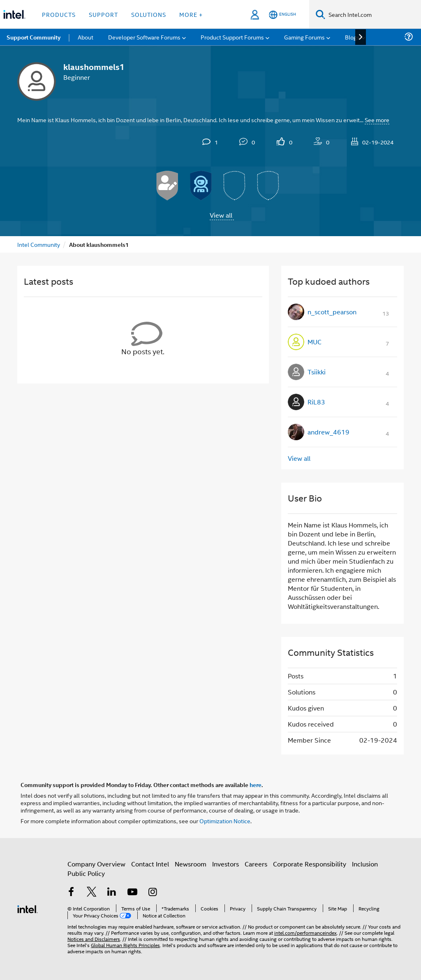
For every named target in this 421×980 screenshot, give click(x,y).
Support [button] (103, 14)
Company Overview (96, 864)
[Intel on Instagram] (153, 893)
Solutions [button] (149, 14)
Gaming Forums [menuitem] (304, 37)
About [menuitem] (86, 37)
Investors (226, 864)
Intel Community (39, 244)
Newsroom (191, 864)
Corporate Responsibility (310, 864)
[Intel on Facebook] (71, 893)
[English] (282, 15)
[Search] (320, 14)
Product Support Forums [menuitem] (232, 37)
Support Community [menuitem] (34, 37)
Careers (256, 864)
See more (377, 120)
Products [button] (59, 14)
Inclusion (365, 864)
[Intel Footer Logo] (28, 908)
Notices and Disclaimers (94, 939)
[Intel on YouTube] (132, 893)
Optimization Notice (225, 821)
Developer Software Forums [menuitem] (144, 37)
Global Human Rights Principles (125, 945)
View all (221, 215)
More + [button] (191, 14)
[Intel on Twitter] (92, 893)
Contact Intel (150, 864)
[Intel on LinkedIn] (112, 893)
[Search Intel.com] (373, 14)
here (256, 785)
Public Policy (86, 873)
